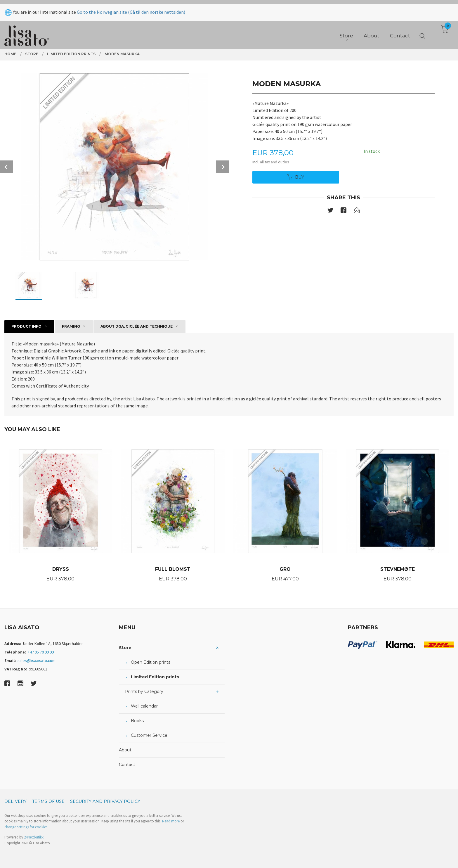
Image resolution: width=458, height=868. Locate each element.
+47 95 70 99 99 (41, 652)
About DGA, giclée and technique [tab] (137, 326)
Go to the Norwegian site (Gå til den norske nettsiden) (131, 8)
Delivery (15, 801)
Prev (6, 167)
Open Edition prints (151, 662)
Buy (296, 177)
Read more (171, 821)
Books (137, 721)
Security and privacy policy (105, 801)
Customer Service (149, 735)
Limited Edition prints (155, 677)
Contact (127, 765)
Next (223, 167)
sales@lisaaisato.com (37, 660)
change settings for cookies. (26, 827)
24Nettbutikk (34, 837)
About (125, 750)
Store (125, 648)
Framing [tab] (71, 326)
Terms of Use (48, 801)
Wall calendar (144, 706)
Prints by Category (144, 691)
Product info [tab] (26, 326)
